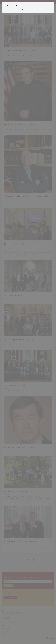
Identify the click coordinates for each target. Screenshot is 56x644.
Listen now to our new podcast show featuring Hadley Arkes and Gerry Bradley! (26, 10)
